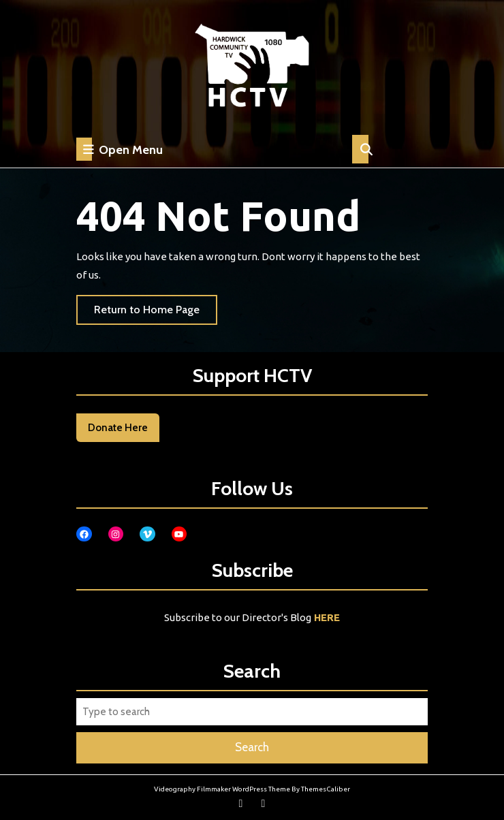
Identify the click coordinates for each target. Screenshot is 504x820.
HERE (327, 617)
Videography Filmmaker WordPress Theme (222, 789)
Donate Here (118, 428)
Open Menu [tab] (120, 149)
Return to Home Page (156, 313)
